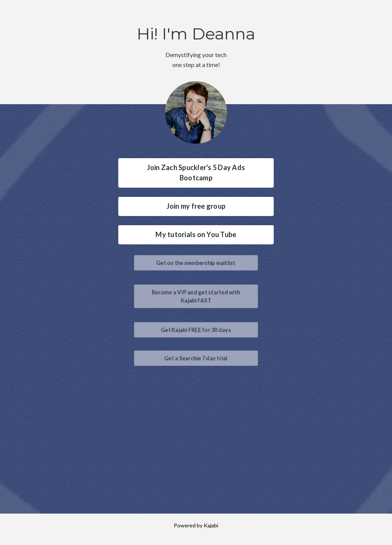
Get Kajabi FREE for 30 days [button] (196, 329)
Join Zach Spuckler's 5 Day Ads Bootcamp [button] (196, 173)
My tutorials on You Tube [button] (196, 234)
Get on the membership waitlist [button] (196, 262)
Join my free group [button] (196, 206)
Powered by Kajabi (196, 525)
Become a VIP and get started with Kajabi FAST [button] (196, 296)
